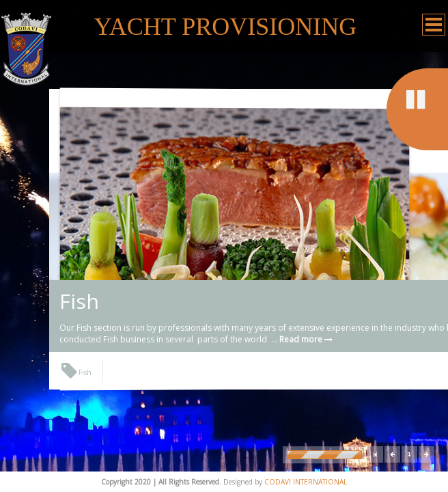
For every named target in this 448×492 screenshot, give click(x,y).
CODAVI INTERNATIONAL (306, 482)
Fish (79, 301)
